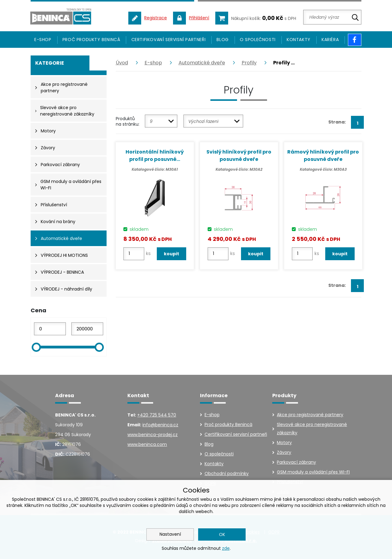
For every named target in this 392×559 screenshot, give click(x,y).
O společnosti (258, 40)
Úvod (122, 63)
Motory (284, 443)
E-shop (153, 63)
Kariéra (330, 40)
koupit (171, 254)
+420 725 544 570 (157, 415)
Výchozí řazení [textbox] (203, 121)
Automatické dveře (202, 63)
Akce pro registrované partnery (310, 415)
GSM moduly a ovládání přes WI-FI (313, 472)
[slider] (36, 347)
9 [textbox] (151, 121)
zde (226, 548)
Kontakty (299, 40)
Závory (284, 452)
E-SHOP (43, 40)
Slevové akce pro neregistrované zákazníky (312, 429)
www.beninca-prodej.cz (153, 435)
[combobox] (161, 121)
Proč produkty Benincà (91, 40)
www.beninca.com (147, 444)
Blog (222, 40)
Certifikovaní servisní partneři (169, 40)
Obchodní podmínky (227, 473)
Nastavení (170, 534)
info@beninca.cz (160, 425)
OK (222, 534)
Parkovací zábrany (296, 462)
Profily (249, 63)
